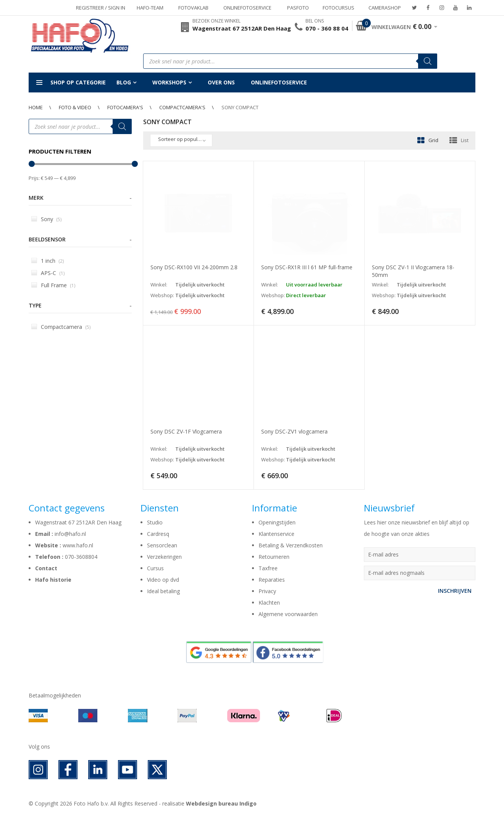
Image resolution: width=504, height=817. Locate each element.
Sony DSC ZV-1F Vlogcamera (186, 431)
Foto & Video (75, 107)
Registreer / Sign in (101, 8)
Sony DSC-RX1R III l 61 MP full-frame (307, 267)
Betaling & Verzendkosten (291, 545)
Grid (433, 140)
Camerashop (385, 8)
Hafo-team (150, 8)
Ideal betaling (163, 591)
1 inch (48, 261)
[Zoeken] (428, 61)
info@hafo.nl (70, 534)
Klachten (269, 603)
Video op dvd (163, 580)
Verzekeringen (164, 557)
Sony (46, 219)
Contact (46, 568)
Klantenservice (276, 534)
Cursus (155, 568)
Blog (124, 82)
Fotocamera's (125, 107)
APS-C (48, 273)
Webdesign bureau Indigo (221, 803)
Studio (155, 522)
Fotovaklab (193, 8)
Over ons (221, 82)
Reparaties (272, 580)
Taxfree (268, 568)
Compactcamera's (182, 107)
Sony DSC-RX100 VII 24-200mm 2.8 (194, 267)
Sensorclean (162, 545)
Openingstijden (277, 522)
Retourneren (274, 557)
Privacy (267, 591)
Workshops (169, 82)
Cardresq (158, 534)
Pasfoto (298, 8)
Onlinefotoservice (247, 8)
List (465, 140)
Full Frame (53, 285)
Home (36, 107)
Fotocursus (338, 8)
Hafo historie (53, 580)
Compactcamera (61, 327)
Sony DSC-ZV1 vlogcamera (294, 431)
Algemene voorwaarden (288, 614)
